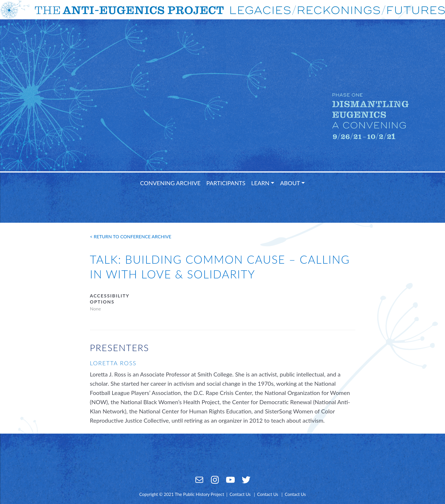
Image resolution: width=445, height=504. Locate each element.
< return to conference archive (131, 236)
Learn (260, 183)
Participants (226, 183)
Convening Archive (170, 183)
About (290, 183)
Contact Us (240, 494)
